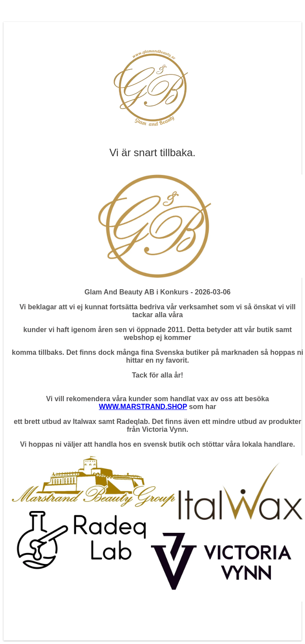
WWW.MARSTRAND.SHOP (143, 407)
